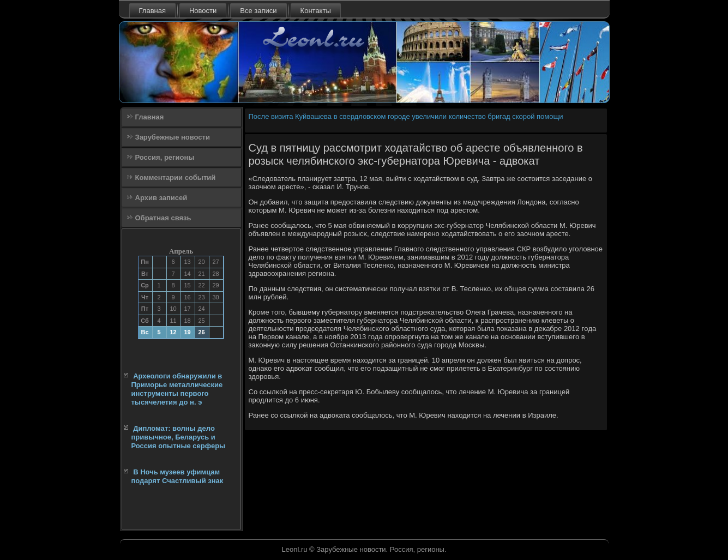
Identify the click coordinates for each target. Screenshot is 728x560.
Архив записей (161, 198)
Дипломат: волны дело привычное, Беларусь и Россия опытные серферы (179, 437)
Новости (203, 11)
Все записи (258, 11)
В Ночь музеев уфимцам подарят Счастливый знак (178, 476)
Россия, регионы (165, 157)
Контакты (316, 11)
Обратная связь (163, 218)
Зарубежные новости (173, 137)
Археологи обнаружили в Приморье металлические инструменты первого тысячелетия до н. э (177, 389)
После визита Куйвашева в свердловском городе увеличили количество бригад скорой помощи (406, 116)
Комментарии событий (176, 177)
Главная (152, 11)
